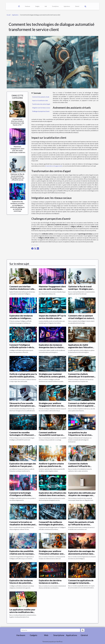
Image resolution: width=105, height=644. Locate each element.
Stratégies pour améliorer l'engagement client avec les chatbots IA (51, 406)
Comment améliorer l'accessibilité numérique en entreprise (51, 435)
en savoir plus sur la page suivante (54, 166)
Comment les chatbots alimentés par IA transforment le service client (82, 377)
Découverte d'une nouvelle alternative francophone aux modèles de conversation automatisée (22, 407)
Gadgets (37, 6)
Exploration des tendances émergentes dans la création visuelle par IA (51, 347)
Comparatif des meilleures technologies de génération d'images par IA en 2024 (51, 525)
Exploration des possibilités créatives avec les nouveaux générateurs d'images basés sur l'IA (23, 555)
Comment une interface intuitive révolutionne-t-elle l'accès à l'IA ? (17, 122)
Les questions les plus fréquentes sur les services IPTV (80, 435)
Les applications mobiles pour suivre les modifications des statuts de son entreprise (22, 612)
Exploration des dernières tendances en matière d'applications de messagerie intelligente (51, 584)
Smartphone (55, 6)
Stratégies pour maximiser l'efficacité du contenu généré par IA (52, 377)
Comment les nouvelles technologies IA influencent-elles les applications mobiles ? (23, 435)
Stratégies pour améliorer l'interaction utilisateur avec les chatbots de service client (51, 554)
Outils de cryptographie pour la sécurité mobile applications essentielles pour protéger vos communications (23, 378)
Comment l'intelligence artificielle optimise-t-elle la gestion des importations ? (21, 347)
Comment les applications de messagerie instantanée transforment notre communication (81, 584)
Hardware (28, 6)
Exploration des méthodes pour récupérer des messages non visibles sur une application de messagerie (82, 497)
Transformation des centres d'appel (41, 104)
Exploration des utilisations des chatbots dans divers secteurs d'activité (52, 495)
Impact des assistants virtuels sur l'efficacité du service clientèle (81, 525)
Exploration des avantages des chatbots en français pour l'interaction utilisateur (23, 466)
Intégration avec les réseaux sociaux (41, 108)
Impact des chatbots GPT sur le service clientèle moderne (52, 317)
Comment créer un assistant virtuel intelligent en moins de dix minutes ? (81, 318)
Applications (67, 6)
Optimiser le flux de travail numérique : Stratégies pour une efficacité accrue (17, 177)
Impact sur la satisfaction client (40, 100)
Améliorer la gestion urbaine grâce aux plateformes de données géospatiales (51, 466)
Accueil (9, 15)
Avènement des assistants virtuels (41, 97)
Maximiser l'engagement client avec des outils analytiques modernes (17, 149)
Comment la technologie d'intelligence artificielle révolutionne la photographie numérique (22, 497)
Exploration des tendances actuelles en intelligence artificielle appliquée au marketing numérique (17, 206)
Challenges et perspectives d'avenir (41, 111)
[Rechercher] (50, 630)
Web (46, 6)
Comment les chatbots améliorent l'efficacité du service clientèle (79, 466)
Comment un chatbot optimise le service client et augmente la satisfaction (82, 406)
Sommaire (37, 93)
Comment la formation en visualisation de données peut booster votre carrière (22, 525)
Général (77, 6)
